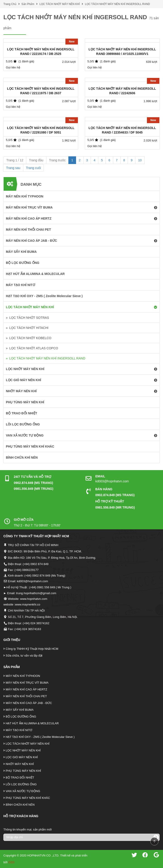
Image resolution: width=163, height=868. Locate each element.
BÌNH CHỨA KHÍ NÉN (20, 805)
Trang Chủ (10, 4)
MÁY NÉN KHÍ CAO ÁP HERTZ (26, 689)
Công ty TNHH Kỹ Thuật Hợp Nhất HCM (32, 649)
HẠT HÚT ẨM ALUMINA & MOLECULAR (32, 723)
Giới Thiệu (12, 640)
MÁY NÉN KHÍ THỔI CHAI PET (26, 696)
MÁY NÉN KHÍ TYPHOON (23, 676)
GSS (11, 862)
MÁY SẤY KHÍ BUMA (20, 710)
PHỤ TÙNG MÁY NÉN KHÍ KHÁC (28, 798)
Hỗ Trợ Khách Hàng (21, 816)
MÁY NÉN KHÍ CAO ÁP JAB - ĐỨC (29, 703)
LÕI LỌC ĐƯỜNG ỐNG (21, 784)
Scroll (154, 841)
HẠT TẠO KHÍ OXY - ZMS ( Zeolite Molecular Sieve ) (40, 737)
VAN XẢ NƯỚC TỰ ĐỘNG (23, 791)
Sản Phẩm (28, 4)
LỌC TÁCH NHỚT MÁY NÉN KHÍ (60, 4)
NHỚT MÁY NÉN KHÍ (20, 764)
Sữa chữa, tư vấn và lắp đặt (24, 656)
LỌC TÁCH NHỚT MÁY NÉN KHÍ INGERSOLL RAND (117, 4)
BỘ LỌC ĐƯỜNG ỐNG (21, 717)
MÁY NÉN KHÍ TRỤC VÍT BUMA (27, 683)
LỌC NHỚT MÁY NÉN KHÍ (23, 750)
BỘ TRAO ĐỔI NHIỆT (20, 778)
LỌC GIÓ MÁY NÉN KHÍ (22, 757)
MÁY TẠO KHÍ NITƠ (19, 730)
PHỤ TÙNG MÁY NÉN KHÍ (23, 771)
